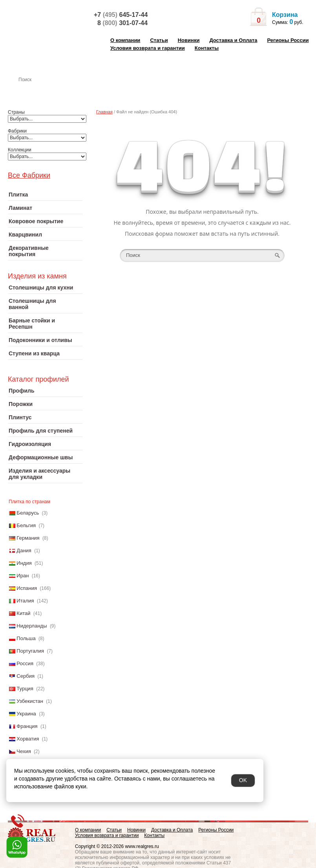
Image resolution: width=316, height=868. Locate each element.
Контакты (207, 48)
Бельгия (26, 525)
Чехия (24, 751)
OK (243, 780)
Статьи (159, 40)
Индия (24, 563)
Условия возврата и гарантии (148, 48)
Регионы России (288, 40)
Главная (104, 112)
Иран (23, 576)
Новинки (189, 40)
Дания (24, 550)
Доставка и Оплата (233, 40)
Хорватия (28, 739)
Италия (25, 601)
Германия (28, 538)
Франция (27, 726)
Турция (25, 689)
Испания (27, 588)
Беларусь (28, 513)
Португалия (30, 651)
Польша (26, 638)
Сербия (26, 676)
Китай (23, 613)
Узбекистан (30, 701)
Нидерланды (32, 626)
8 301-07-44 (122, 23)
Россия (25, 663)
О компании (125, 40)
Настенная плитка (54, 91)
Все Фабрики (29, 175)
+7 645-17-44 (121, 15)
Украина (26, 714)
